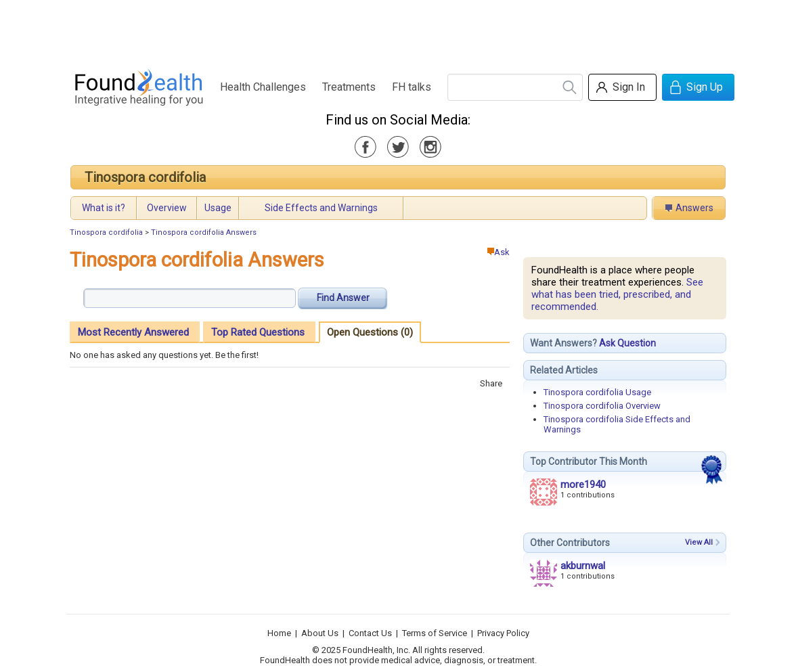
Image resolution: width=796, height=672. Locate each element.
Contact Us (370, 633)
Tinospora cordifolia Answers (204, 232)
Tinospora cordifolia (145, 177)
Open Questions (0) (370, 332)
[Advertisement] (397, 30)
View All (699, 542)
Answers (694, 208)
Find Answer (343, 298)
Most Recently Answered (133, 332)
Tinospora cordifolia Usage (597, 392)
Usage (218, 208)
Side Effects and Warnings (321, 208)
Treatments (349, 87)
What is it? (104, 208)
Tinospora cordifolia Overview (602, 406)
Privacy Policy (503, 633)
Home (279, 633)
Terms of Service (435, 633)
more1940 (583, 485)
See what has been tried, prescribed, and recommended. (617, 294)
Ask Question (627, 343)
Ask (499, 252)
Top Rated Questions (258, 332)
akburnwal (583, 566)
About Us (320, 633)
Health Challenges (263, 87)
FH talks (412, 87)
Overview (167, 208)
